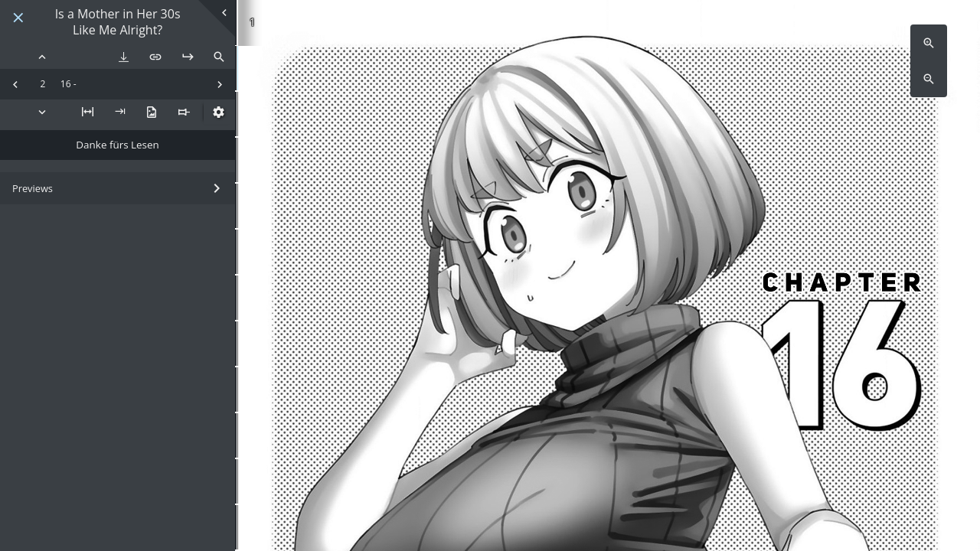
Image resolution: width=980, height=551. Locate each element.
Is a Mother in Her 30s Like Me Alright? (118, 22)
